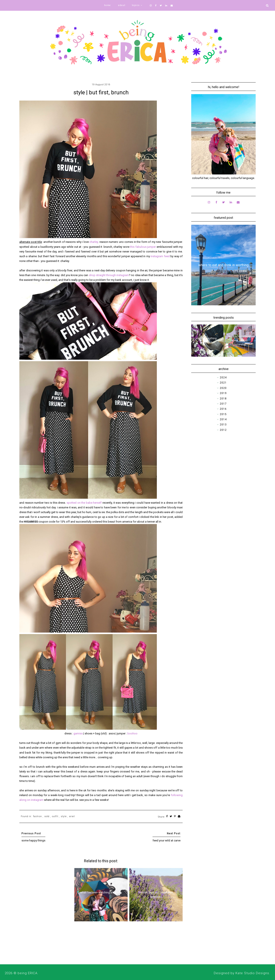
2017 (223, 404)
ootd (47, 816)
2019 (223, 393)
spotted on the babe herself (84, 503)
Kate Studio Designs (252, 973)
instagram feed (160, 256)
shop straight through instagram (109, 275)
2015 (223, 414)
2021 (223, 383)
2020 (223, 388)
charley (94, 242)
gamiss (78, 733)
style (64, 816)
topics (136, 5)
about (122, 5)
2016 (223, 409)
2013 (223, 425)
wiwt (72, 816)
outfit (55, 816)
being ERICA (27, 973)
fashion (37, 816)
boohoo (132, 733)
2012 (223, 430)
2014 (223, 419)
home (108, 5)
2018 (223, 399)
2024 (223, 378)
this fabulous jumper (143, 247)
